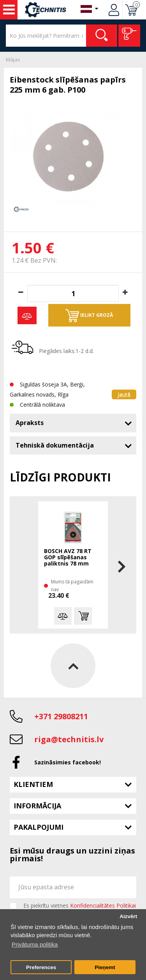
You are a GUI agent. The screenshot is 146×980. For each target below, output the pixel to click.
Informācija (37, 806)
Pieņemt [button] (105, 967)
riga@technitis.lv (69, 739)
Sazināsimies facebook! (68, 762)
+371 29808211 (61, 716)
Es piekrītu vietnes (80, 906)
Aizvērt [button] (128, 916)
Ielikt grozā (89, 316)
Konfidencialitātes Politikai (103, 905)
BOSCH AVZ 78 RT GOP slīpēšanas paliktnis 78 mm (68, 558)
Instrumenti (9, 10)
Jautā (124, 394)
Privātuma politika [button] (35, 944)
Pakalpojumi (39, 827)
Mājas (13, 60)
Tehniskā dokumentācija (55, 445)
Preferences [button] (41, 967)
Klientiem (33, 784)
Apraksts (30, 423)
